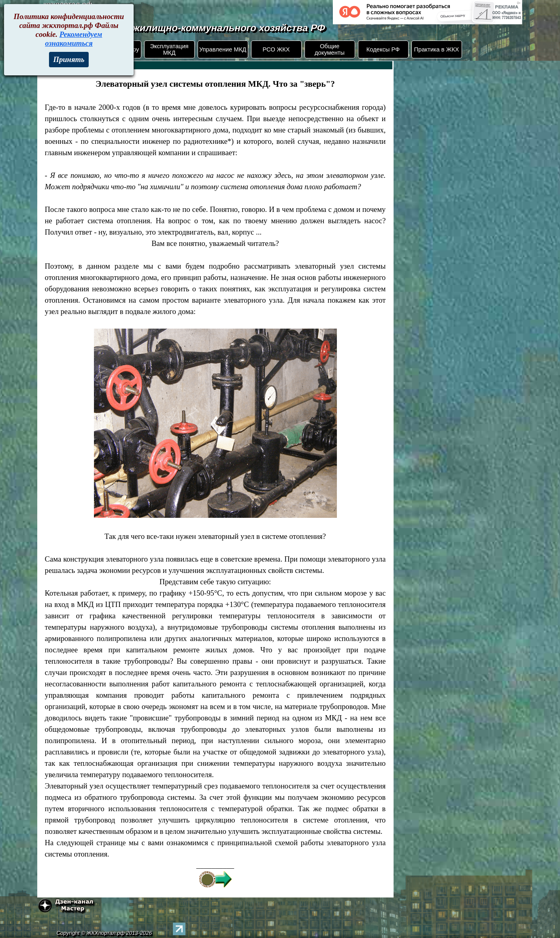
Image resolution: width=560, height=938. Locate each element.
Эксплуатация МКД (169, 49)
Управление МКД (223, 49)
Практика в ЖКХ (437, 49)
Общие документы (330, 49)
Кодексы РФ (383, 49)
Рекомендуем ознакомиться (73, 39)
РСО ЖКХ (276, 49)
